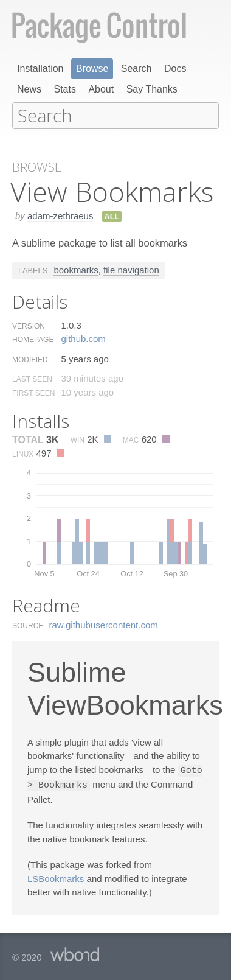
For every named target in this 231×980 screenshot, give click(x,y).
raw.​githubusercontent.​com (104, 624)
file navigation (131, 269)
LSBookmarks (56, 876)
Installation (40, 68)
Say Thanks (152, 89)
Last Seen (32, 378)
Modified (30, 359)
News (29, 89)
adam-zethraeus (60, 215)
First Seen (33, 392)
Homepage (33, 338)
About (101, 89)
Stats (64, 89)
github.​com (83, 338)
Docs (175, 68)
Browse (92, 68)
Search (136, 68)
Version (29, 325)
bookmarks (76, 269)
